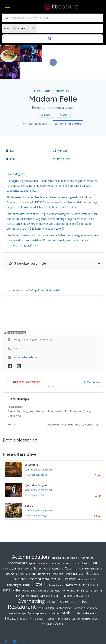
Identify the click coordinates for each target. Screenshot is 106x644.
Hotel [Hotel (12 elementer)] (27, 568)
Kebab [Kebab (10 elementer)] (26, 573)
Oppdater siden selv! (46, 273)
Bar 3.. (29, 489)
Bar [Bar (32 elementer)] (95, 546)
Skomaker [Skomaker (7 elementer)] (14, 596)
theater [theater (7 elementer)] (39, 601)
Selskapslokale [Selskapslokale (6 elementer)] (64, 591)
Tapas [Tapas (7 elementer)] (23, 601)
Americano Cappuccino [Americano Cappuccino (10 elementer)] (65, 540)
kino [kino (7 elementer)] (34, 573)
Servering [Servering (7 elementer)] (79, 591)
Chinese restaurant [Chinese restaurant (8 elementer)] (91, 551)
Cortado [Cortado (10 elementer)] (31, 556)
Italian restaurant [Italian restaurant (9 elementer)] (76, 568)
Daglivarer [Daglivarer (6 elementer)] (59, 557)
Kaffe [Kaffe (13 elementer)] (16, 573)
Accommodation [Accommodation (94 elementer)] (31, 540)
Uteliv (47, 74)
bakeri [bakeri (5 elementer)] (77, 546)
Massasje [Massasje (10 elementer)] (46, 579)
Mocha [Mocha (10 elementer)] (68, 579)
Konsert (60, 134)
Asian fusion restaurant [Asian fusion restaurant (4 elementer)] (50, 546)
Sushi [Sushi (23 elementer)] (67, 596)
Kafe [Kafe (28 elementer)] (7, 573)
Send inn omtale (68, 107)
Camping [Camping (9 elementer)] (58, 551)
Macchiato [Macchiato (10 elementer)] (32, 579)
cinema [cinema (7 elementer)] (10, 557)
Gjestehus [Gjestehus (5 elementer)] (83, 562)
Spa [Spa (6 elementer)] (24, 596)
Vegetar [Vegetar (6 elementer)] (96, 602)
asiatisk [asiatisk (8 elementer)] (67, 546)
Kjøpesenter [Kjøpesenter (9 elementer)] (45, 573)
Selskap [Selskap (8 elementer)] (49, 591)
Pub (10, 142)
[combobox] (19, 28)
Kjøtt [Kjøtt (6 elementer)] (57, 574)
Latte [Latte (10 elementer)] (89, 573)
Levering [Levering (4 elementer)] (98, 574)
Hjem (37, 74)
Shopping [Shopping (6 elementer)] (92, 591)
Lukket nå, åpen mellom (27, 365)
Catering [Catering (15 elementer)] (71, 551)
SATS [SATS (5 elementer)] (40, 591)
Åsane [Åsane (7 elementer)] (59, 607)
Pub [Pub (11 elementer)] (85, 585)
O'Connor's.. (32, 448)
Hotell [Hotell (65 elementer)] (39, 567)
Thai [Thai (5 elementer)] (31, 602)
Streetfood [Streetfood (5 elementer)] (54, 596)
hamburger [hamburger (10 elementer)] (14, 568)
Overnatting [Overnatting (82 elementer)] (31, 584)
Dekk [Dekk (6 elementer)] (69, 557)
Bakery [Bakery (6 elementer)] (86, 546)
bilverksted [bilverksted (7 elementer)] (9, 551)
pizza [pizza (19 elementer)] (51, 584)
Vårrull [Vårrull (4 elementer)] (50, 607)
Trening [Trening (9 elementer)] (50, 601)
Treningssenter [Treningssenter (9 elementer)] (66, 601)
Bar (10, 134)
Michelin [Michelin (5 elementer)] (58, 579)
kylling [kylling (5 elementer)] (80, 574)
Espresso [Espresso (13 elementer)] (93, 556)
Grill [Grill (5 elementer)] (93, 562)
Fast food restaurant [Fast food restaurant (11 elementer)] (42, 562)
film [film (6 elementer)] (60, 562)
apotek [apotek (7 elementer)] (33, 546)
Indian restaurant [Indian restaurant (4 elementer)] (55, 568)
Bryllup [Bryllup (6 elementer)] (29, 552)
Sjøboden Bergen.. (36, 468)
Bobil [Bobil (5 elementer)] (20, 552)
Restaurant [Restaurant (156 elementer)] (22, 590)
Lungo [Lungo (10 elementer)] (20, 579)
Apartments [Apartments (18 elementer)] (17, 546)
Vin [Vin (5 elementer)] (44, 607)
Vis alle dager (54, 370)
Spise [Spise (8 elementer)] (31, 596)
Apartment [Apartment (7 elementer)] (87, 541)
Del (63, 98)
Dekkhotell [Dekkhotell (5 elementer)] (79, 557)
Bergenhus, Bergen (38, 458)
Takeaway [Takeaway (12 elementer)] (11, 601)
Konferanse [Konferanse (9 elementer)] (68, 573)
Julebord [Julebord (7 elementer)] (93, 568)
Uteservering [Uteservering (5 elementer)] (84, 602)
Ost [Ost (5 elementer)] (87, 579)
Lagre (46, 98)
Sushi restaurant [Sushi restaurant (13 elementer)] (85, 596)
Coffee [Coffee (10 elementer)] (20, 556)
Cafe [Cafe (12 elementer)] (47, 551)
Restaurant (62, 142)
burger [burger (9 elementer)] (38, 551)
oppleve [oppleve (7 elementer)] (79, 579)
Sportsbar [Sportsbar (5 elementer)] (41, 596)
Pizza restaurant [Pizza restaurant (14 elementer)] (69, 584)
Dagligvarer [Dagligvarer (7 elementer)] (45, 557)
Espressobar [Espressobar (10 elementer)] (19, 562)
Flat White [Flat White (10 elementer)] (70, 562)
